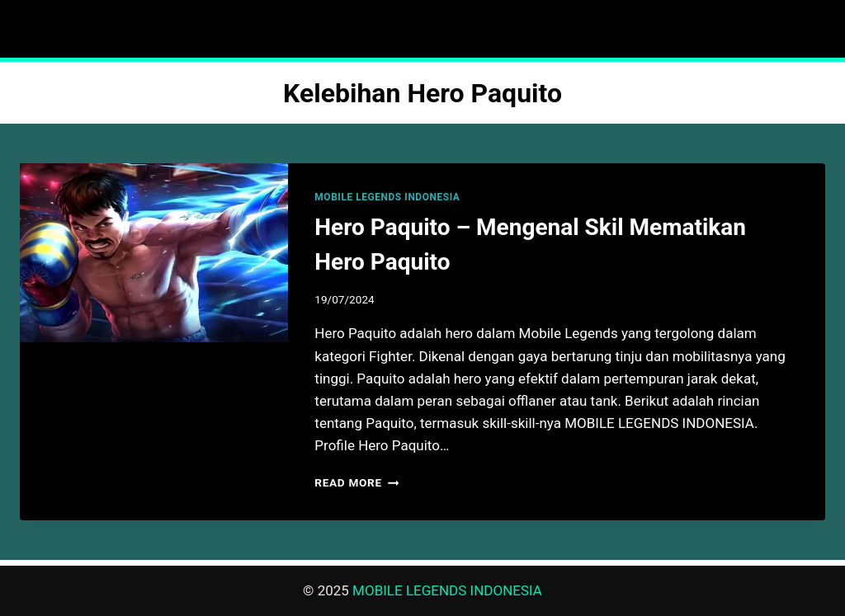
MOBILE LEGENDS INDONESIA (387, 197)
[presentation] (154, 253)
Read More (356, 482)
